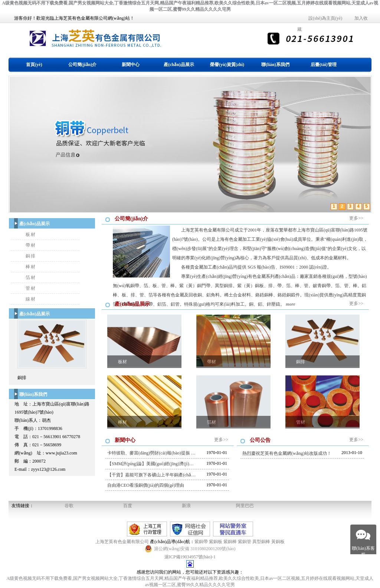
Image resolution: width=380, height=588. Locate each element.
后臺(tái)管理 (323, 65)
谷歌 (69, 506)
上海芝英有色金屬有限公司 (123, 542)
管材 (31, 288)
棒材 (31, 267)
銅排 (31, 256)
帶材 (31, 245)
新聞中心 (131, 65)
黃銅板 (278, 542)
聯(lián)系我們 (275, 65)
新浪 (186, 506)
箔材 (31, 277)
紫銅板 (216, 542)
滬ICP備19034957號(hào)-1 (190, 557)
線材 (31, 299)
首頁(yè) (34, 65)
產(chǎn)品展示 (179, 65)
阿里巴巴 (245, 506)
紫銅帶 (201, 542)
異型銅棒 (261, 542)
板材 (31, 234)
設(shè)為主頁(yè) (325, 18)
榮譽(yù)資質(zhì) (227, 65)
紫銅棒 (230, 542)
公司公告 (260, 440)
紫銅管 (245, 542)
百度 (128, 506)
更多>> (356, 218)
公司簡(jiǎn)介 (83, 65)
